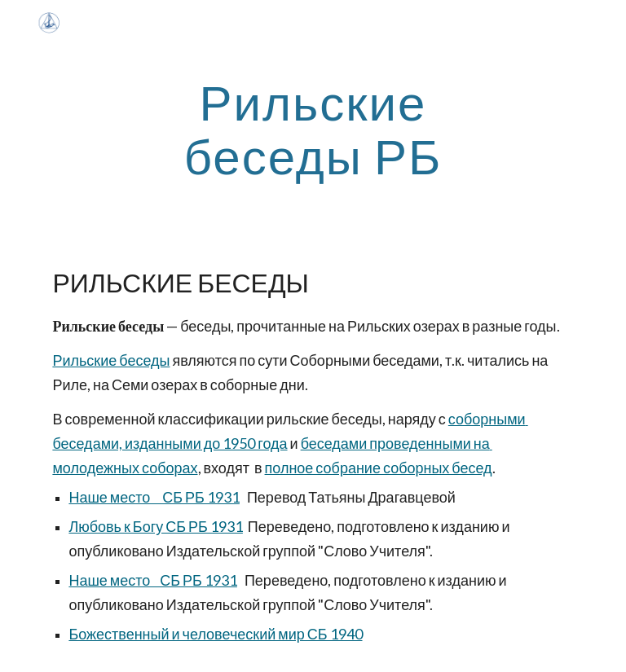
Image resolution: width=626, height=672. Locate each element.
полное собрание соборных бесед (379, 468)
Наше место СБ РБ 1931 (154, 497)
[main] (313, 129)
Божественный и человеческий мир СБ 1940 (215, 634)
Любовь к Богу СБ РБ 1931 (155, 526)
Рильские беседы (111, 360)
